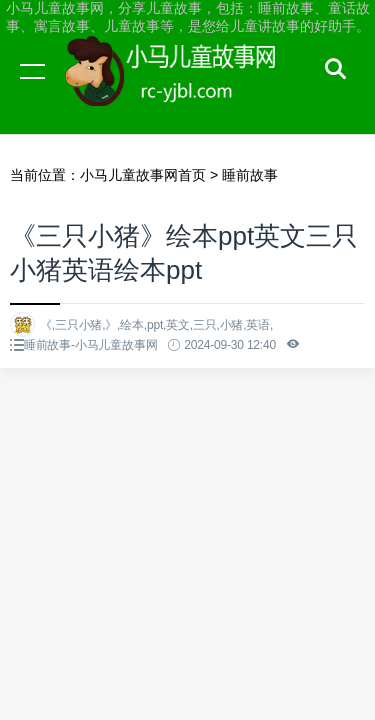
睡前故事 (250, 175)
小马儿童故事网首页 (143, 175)
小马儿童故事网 (190, 90)
